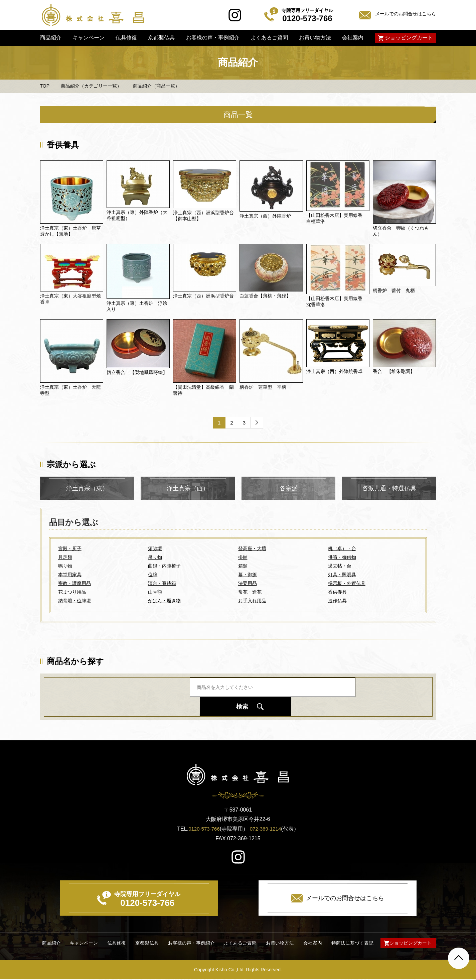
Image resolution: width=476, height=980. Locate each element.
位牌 (153, 575)
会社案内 (353, 38)
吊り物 (155, 558)
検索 (324, 697)
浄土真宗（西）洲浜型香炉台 (203, 296)
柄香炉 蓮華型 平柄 (263, 387)
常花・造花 (250, 592)
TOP (45, 86)
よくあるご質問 (269, 38)
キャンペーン (89, 38)
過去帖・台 (340, 566)
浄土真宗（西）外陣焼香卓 (334, 371)
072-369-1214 (267, 829)
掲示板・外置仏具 (347, 584)
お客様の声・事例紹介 (212, 38)
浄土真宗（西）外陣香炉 (265, 216)
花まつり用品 (72, 592)
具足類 (65, 558)
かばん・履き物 (164, 601)
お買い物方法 (315, 38)
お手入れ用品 (252, 601)
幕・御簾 (248, 575)
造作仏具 (337, 601)
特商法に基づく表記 (350, 944)
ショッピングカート (409, 38)
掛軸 (243, 558)
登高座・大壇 (252, 549)
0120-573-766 (203, 829)
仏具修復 (126, 38)
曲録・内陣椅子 (164, 566)
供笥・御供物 (342, 558)
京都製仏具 (161, 38)
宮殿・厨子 (70, 549)
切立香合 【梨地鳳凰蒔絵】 (137, 372)
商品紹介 (50, 38)
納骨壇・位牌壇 (74, 601)
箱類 (243, 566)
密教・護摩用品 (74, 584)
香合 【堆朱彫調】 (394, 371)
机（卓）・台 (342, 549)
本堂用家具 (70, 575)
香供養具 (337, 592)
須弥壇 (155, 549)
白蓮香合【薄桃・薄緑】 (265, 296)
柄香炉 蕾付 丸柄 (394, 290)
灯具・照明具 (342, 575)
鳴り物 (65, 566)
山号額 (155, 592)
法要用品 (248, 584)
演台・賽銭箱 (162, 584)
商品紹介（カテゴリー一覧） (91, 86)
